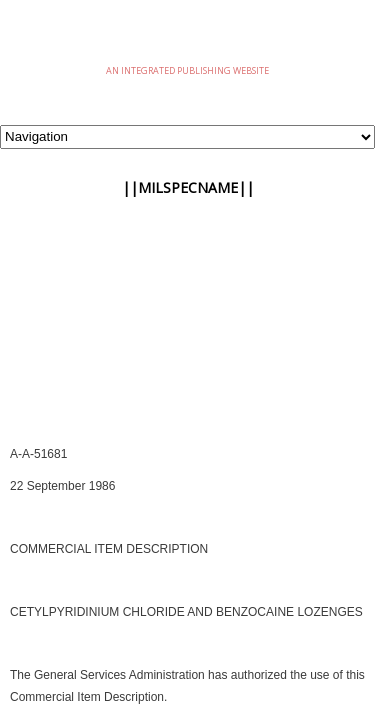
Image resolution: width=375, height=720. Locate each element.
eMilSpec (188, 39)
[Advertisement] (187, 344)
